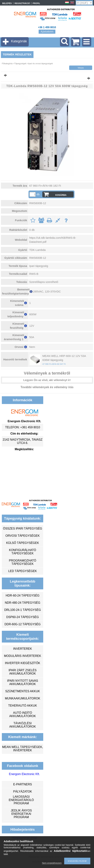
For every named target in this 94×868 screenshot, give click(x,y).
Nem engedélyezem (52, 863)
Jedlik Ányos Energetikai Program (21, 814)
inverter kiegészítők (23, 663)
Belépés (7, 3)
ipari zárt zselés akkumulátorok (23, 672)
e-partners (23, 784)
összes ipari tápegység (23, 529)
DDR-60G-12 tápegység (23, 624)
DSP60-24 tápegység (23, 617)
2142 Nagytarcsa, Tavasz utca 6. (22, 441)
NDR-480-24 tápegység (23, 603)
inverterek (23, 649)
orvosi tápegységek (23, 536)
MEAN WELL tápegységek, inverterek (22, 749)
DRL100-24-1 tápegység (23, 610)
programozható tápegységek (23, 562)
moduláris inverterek (23, 656)
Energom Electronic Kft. (24, 774)
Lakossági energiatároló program (21, 800)
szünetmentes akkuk (22, 691)
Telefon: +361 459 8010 (23, 427)
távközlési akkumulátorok (23, 725)
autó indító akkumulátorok (23, 714)
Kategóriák (19, 41)
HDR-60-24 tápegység (23, 596)
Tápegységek (20, 63)
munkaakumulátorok (23, 698)
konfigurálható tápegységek (23, 552)
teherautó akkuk (22, 706)
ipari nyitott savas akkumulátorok (22, 682)
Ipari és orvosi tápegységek (40, 63)
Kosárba (61, 195)
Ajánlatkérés (47, 32)
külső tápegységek (22, 543)
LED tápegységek (23, 571)
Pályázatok (22, 792)
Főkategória (7, 63)
